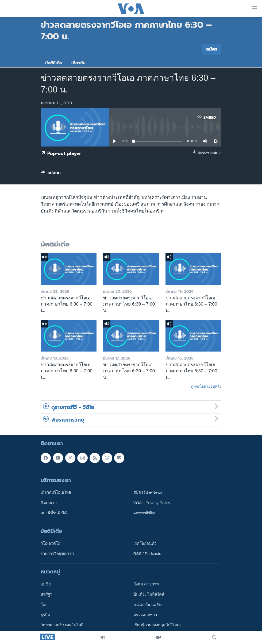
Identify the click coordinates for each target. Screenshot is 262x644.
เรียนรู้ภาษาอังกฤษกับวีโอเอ (157, 625)
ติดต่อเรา (49, 503)
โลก (44, 605)
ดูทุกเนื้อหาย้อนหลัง (206, 386)
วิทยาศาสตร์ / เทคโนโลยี (62, 625)
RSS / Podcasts (147, 554)
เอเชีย (46, 584)
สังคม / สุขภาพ (146, 584)
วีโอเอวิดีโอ (51, 543)
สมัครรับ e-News (148, 492)
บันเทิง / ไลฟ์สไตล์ (149, 594)
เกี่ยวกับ (78, 63)
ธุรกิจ (45, 615)
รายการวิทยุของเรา (57, 554)
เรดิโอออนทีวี (145, 543)
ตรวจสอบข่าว (145, 615)
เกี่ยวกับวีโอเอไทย (56, 492)
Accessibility (144, 513)
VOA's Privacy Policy (152, 503)
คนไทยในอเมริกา (148, 605)
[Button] (51, 174)
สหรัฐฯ (46, 594)
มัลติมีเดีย (54, 63)
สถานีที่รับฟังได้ (54, 513)
